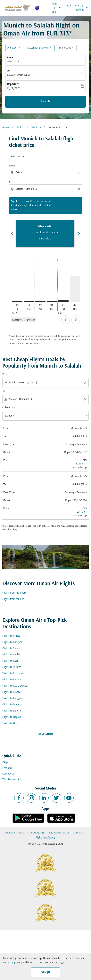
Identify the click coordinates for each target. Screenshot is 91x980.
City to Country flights (60, 833)
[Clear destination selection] (79, 189)
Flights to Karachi (12, 680)
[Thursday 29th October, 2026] (75, 289)
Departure (13, 84)
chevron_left (66, 320)
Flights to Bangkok (12, 642)
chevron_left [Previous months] (12, 234)
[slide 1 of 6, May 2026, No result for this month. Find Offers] (45, 234)
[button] (39, 48)
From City (78, 833)
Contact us (8, 774)
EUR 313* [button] (59, 34)
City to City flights (37, 833)
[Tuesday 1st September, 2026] (63, 301)
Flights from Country (46, 837)
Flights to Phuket (11, 655)
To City (22, 833)
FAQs (5, 762)
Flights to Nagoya (12, 717)
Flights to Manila (12, 692)
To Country (10, 833)
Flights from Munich (13, 599)
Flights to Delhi (10, 723)
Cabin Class (9, 408)
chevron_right (76, 320)
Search (45, 102)
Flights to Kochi (11, 661)
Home (5, 128)
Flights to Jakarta (12, 667)
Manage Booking (83, 8)
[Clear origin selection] (79, 173)
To (8, 71)
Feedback (7, 768)
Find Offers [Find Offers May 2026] (45, 239)
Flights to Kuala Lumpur (15, 686)
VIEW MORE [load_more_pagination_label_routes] (45, 734)
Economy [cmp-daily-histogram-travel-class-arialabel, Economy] (16, 157)
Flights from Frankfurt (14, 593)
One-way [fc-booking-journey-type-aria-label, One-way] (12, 48)
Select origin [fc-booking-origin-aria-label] (14, 62)
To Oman (36, 128)
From (10, 58)
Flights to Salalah (12, 648)
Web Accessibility (12, 779)
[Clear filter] (85, 383)
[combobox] (46, 172)
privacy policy (15, 962)
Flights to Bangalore (13, 698)
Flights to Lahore (12, 711)
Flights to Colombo (12, 673)
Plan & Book (57, 8)
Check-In (68, 8)
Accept (46, 972)
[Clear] (83, 73)
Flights (20, 128)
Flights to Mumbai (12, 705)
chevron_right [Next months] (79, 234)
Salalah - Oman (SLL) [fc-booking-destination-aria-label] (18, 75)
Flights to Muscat (12, 636)
